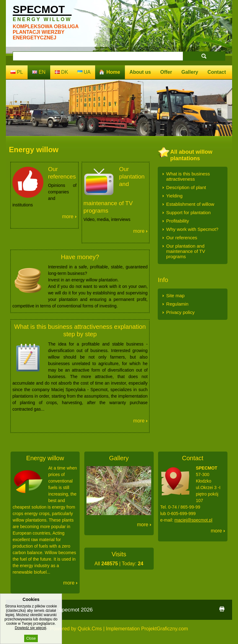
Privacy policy (180, 312)
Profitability (177, 221)
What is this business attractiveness (188, 176)
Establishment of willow (190, 204)
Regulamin (177, 304)
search (204, 56)
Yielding (174, 196)
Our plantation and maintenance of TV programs (186, 251)
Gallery (190, 72)
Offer (166, 72)
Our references (182, 238)
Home (113, 72)
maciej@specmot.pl (193, 520)
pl (17, 72)
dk (62, 72)
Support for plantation (188, 212)
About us (140, 72)
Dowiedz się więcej (31, 632)
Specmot (42, 13)
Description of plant (186, 187)
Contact (217, 72)
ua (84, 72)
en (39, 72)
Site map (175, 296)
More (68, 216)
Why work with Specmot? (192, 229)
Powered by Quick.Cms (76, 629)
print (222, 609)
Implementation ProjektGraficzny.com (147, 629)
